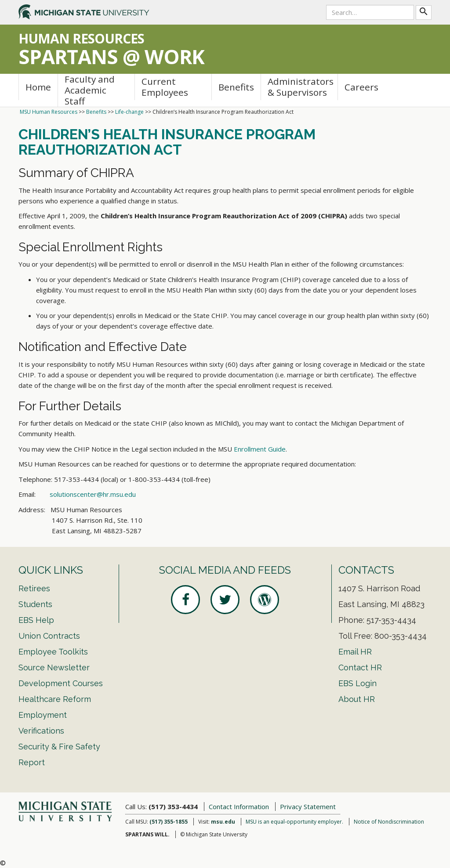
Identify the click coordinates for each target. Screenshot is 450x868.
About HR (357, 699)
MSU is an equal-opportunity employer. (294, 822)
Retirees (34, 588)
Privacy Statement (308, 807)
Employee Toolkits (53, 652)
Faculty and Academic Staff (90, 90)
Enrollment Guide (260, 449)
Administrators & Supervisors (301, 87)
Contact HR (360, 667)
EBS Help (36, 620)
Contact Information (239, 807)
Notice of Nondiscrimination (389, 822)
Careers (361, 87)
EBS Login (357, 683)
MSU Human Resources (49, 112)
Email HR (355, 652)
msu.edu (223, 822)
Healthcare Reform (55, 699)
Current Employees (165, 87)
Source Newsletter (54, 667)
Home (38, 87)
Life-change (129, 112)
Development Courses (61, 683)
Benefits (236, 87)
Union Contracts (49, 636)
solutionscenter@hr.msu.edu (93, 494)
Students (35, 604)
